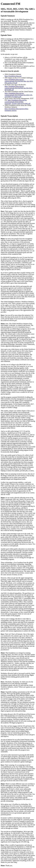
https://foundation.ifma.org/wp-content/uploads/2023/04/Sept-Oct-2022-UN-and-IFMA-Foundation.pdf (19, 95)
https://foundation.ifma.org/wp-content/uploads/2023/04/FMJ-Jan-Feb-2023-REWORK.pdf (19, 88)
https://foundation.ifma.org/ (13, 76)
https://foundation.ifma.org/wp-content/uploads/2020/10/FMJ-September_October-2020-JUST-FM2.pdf (17, 102)
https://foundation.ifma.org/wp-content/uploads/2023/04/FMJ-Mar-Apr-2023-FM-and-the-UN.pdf (19, 81)
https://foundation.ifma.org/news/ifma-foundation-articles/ (17, 110)
